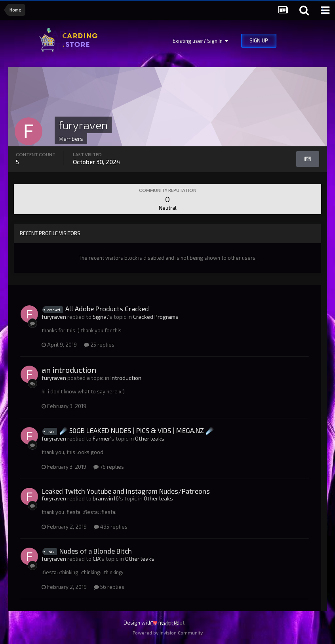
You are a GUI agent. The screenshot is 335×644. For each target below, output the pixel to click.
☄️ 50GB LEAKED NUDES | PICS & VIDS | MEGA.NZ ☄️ (137, 430)
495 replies (111, 527)
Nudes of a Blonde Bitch (96, 551)
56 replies (109, 587)
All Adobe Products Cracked (107, 309)
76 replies (109, 467)
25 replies (99, 345)
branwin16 (106, 498)
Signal (100, 317)
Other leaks (150, 438)
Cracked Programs (156, 317)
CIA (96, 559)
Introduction (126, 378)
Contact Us (164, 623)
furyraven (54, 317)
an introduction (69, 370)
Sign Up (259, 40)
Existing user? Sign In (200, 41)
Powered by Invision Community (168, 632)
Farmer (101, 438)
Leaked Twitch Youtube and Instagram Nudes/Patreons (126, 491)
